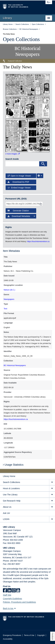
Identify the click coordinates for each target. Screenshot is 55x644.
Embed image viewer (19, 188)
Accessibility (8, 639)
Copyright (41, 635)
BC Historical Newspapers (15, 365)
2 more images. (13, 154)
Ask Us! (6, 513)
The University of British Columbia (20, 6)
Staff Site (7, 595)
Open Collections (21, 39)
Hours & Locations (11, 488)
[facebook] (5, 591)
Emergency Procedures (12, 635)
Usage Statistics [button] (13, 465)
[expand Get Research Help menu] (52, 501)
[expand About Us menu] (52, 507)
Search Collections (12, 482)
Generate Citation (18, 211)
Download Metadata (21, 216)
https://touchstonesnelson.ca (16, 419)
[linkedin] (9, 591)
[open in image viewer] (13, 85)
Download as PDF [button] (18, 182)
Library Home (9, 476)
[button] (15, 608)
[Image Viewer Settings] (40, 176)
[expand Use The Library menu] (52, 495)
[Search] (43, 164)
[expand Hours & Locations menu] (52, 488)
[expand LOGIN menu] (52, 519)
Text (5, 309)
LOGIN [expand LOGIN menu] (6, 519)
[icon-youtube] (18, 591)
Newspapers (9, 299)
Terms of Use (29, 635)
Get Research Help (12, 501)
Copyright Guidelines (12, 599)
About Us (7, 507)
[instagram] (14, 591)
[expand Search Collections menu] (52, 482)
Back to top (9, 608)
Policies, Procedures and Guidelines (19, 602)
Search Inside (12, 159)
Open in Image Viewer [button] (19, 176)
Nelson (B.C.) (9, 290)
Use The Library (10, 495)
